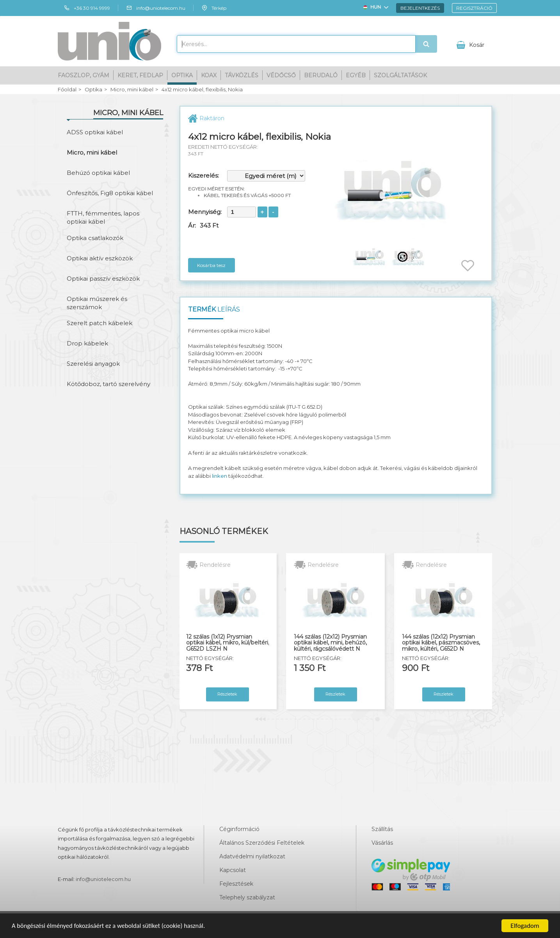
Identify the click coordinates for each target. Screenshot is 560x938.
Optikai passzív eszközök (103, 279)
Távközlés (242, 75)
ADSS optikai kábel (95, 132)
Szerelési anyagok (93, 364)
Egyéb (356, 75)
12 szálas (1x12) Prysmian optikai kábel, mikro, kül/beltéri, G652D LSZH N (228, 643)
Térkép (214, 8)
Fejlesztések (236, 884)
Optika (182, 75)
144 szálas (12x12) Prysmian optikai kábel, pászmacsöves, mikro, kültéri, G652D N (441, 643)
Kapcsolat (233, 870)
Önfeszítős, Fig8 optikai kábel (110, 193)
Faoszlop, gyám (84, 75)
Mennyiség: (205, 212)
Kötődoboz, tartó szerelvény (108, 384)
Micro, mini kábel (132, 90)
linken (220, 476)
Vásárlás (382, 843)
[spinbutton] (242, 212)
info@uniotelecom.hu (156, 8)
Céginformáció (239, 829)
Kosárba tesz (211, 265)
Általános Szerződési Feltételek (262, 843)
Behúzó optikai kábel (98, 173)
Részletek (227, 694)
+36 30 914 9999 (87, 8)
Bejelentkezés (420, 8)
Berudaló (321, 75)
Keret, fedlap (140, 75)
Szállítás (382, 829)
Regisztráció (474, 8)
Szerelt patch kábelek (100, 323)
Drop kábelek (87, 343)
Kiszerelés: (204, 175)
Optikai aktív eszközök (100, 258)
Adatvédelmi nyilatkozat (252, 856)
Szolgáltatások (400, 75)
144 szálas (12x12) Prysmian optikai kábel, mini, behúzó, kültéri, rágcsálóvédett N (330, 643)
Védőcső (281, 75)
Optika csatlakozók (95, 238)
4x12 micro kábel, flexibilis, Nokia (202, 90)
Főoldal (67, 90)
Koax (209, 75)
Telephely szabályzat (247, 897)
